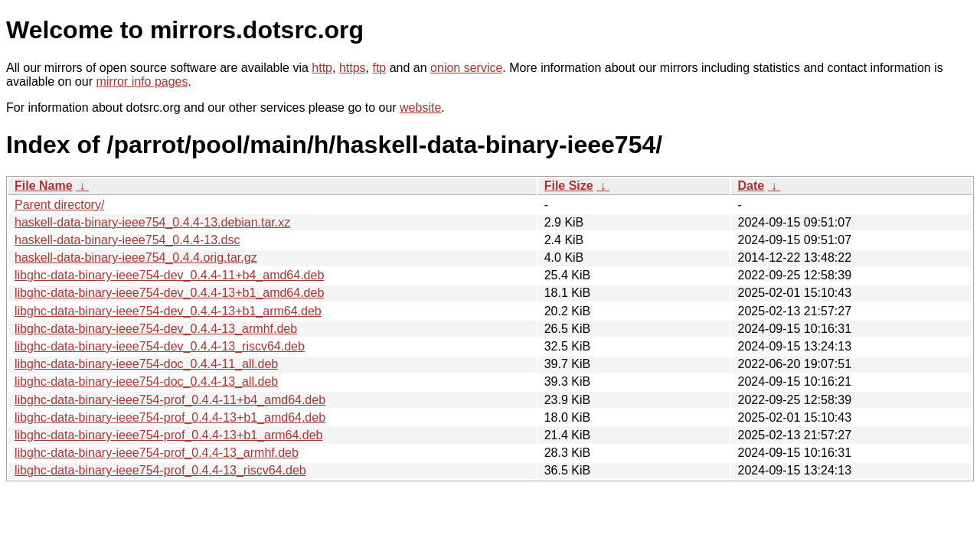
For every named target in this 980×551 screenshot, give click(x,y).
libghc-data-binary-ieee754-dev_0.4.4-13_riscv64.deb (160, 346)
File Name (44, 186)
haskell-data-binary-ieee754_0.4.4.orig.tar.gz (136, 258)
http (322, 68)
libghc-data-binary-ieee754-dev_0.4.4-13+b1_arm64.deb (168, 311)
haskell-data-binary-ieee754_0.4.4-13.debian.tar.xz (152, 222)
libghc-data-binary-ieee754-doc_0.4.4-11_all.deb (146, 364)
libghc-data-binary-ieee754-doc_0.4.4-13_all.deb (146, 381)
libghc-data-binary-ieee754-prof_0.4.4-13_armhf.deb (157, 453)
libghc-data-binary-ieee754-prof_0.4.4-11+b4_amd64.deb (170, 400)
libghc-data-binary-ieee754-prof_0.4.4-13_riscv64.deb (160, 470)
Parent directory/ (59, 205)
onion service (466, 68)
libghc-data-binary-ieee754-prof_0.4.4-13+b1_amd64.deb (170, 417)
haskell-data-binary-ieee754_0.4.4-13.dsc (127, 240)
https (353, 68)
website (420, 108)
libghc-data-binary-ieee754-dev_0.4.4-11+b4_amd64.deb (169, 275)
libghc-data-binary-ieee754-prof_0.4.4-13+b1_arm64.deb (169, 435)
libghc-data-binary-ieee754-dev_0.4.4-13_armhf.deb (156, 329)
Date (751, 186)
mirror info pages (142, 82)
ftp (379, 68)
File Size (569, 186)
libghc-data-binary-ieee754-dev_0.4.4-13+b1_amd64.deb (169, 293)
